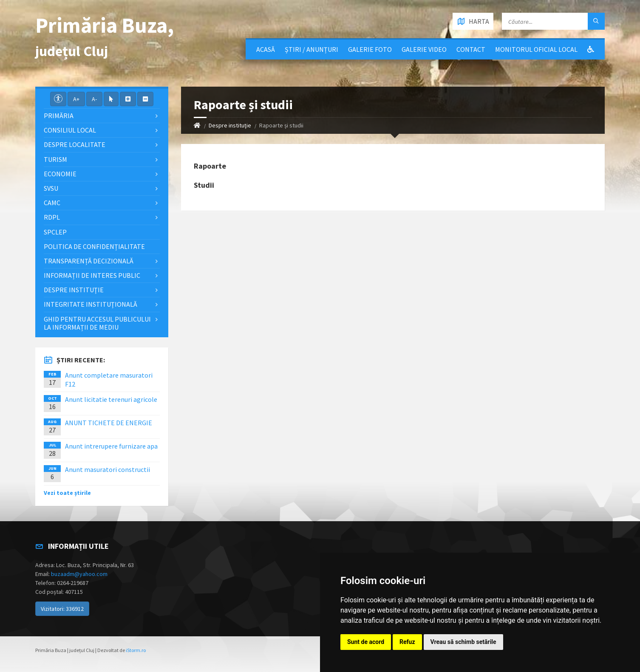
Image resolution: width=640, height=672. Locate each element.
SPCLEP (55, 232)
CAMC (52, 203)
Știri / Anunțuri (312, 49)
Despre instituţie (230, 125)
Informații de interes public (92, 275)
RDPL (52, 217)
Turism (55, 159)
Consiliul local (70, 130)
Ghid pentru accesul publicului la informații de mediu (97, 323)
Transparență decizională (89, 261)
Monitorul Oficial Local (536, 49)
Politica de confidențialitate (94, 246)
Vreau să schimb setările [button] (463, 642)
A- (94, 99)
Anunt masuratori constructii (108, 469)
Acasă (266, 49)
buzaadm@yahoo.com (79, 574)
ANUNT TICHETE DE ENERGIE (109, 423)
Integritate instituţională (91, 304)
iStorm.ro (136, 650)
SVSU (51, 188)
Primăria (59, 116)
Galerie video (424, 49)
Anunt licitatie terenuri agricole (111, 399)
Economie (60, 174)
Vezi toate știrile (67, 493)
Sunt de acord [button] (366, 642)
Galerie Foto (370, 49)
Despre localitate (75, 144)
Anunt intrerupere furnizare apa (111, 446)
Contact (471, 49)
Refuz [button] (407, 642)
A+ (76, 99)
